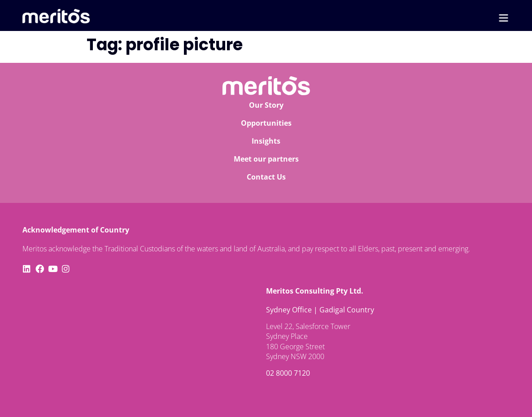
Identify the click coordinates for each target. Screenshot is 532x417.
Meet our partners (266, 159)
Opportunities (266, 123)
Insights (266, 141)
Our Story (266, 105)
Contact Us (266, 177)
